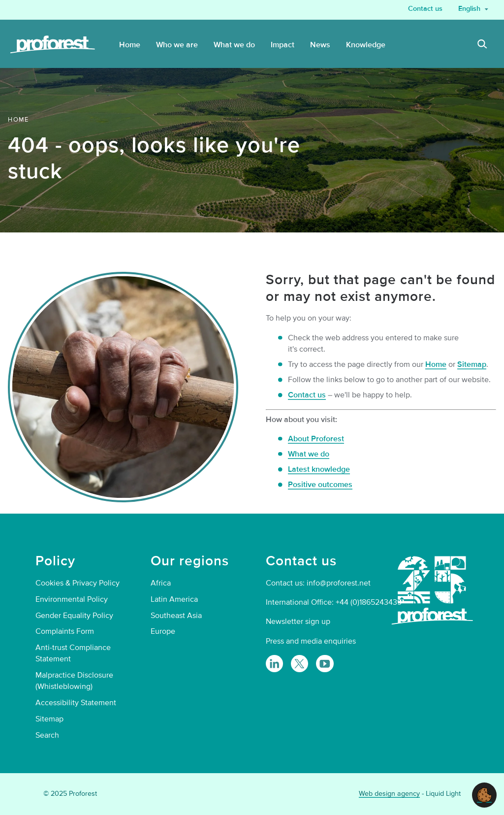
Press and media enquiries (311, 641)
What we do (309, 454)
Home (436, 364)
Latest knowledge (319, 469)
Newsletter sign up (298, 621)
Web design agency (389, 794)
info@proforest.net (339, 583)
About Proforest (316, 439)
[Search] (482, 45)
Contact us (307, 395)
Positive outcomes (320, 485)
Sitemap (472, 364)
